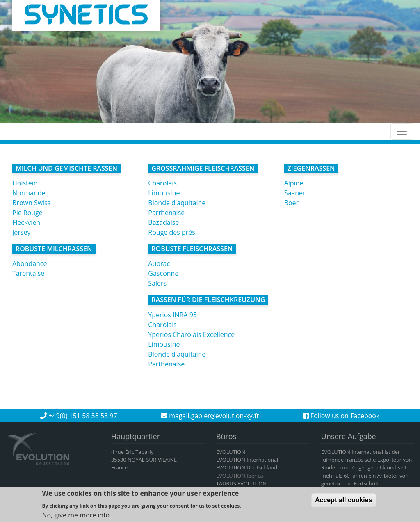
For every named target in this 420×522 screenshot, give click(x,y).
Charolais (162, 183)
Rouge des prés (172, 232)
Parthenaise (166, 213)
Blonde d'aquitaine (177, 203)
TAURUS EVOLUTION (241, 483)
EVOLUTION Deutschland (247, 467)
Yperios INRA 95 (172, 315)
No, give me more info (76, 516)
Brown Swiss (31, 203)
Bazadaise (163, 222)
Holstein (25, 183)
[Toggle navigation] (402, 131)
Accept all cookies (344, 502)
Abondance (30, 263)
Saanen (296, 193)
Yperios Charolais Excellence (191, 334)
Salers (157, 283)
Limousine (164, 193)
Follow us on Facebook (341, 416)
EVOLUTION (231, 452)
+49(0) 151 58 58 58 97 (79, 416)
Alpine (294, 183)
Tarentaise (28, 273)
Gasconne (163, 273)
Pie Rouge (27, 213)
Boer (291, 203)
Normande (29, 193)
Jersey (21, 232)
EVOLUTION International (247, 460)
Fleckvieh (26, 222)
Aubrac (159, 263)
